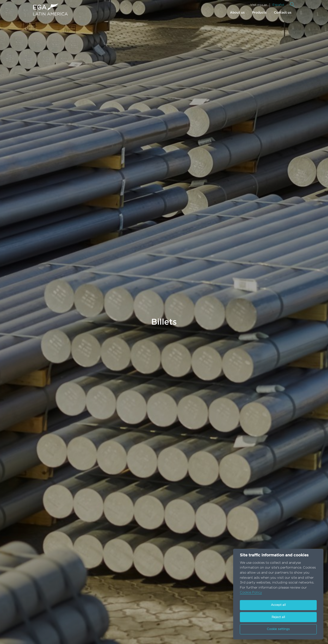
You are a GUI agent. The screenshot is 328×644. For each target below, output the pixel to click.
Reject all (278, 617)
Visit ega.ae (259, 5)
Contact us (283, 13)
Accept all (278, 605)
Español (278, 5)
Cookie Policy (251, 592)
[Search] (292, 5)
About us (237, 13)
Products (259, 13)
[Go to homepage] (50, 9)
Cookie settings (278, 629)
